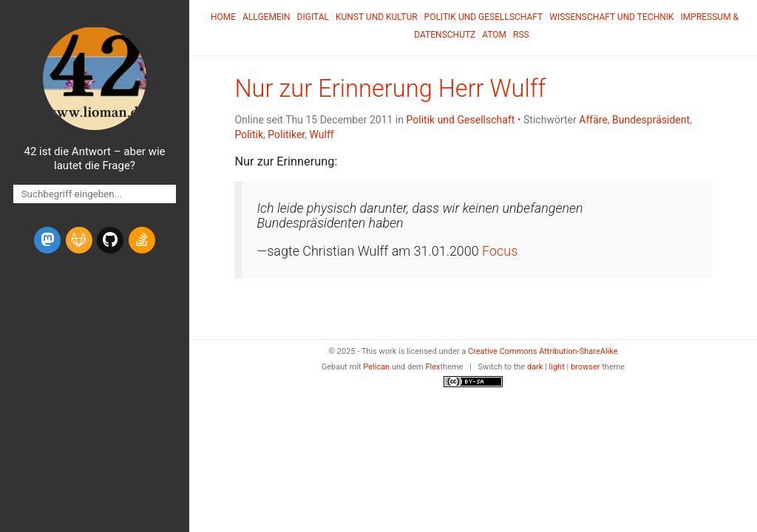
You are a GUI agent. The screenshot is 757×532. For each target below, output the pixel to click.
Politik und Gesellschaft (484, 17)
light (557, 367)
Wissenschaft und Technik (611, 17)
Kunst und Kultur (377, 17)
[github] (110, 240)
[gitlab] (79, 240)
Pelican (376, 367)
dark (535, 367)
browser (585, 367)
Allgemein (267, 17)
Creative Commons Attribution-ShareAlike (543, 351)
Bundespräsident (651, 120)
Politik (249, 134)
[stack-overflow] (142, 240)
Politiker (286, 134)
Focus (500, 251)
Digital (313, 17)
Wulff (321, 134)
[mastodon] (47, 240)
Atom (494, 35)
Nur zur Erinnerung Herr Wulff (390, 89)
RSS (521, 35)
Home (223, 17)
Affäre (593, 120)
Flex (432, 367)
